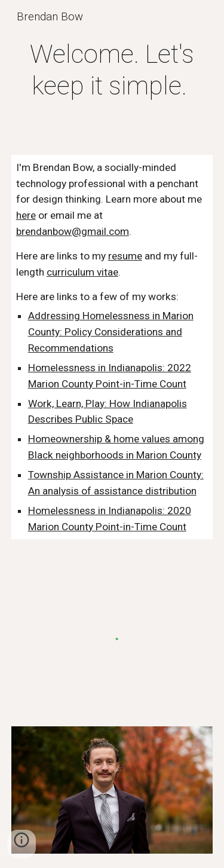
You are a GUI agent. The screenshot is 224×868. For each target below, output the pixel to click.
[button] (22, 844)
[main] (112, 70)
